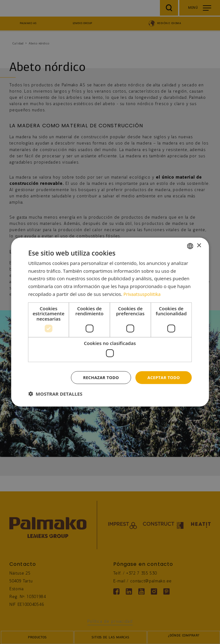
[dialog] (110, 322)
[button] (55, 394)
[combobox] (190, 246)
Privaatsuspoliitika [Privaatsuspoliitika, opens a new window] (143, 293)
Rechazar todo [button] (97, 377)
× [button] (199, 245)
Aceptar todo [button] (162, 377)
